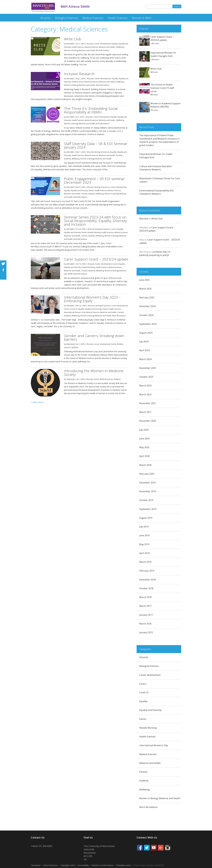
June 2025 (144, 280)
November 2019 (148, 491)
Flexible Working (94, 232)
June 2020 (144, 439)
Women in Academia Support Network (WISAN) (166, 105)
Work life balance (103, 50)
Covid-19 (74, 309)
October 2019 (146, 500)
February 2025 (147, 297)
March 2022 (145, 394)
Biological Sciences (67, 18)
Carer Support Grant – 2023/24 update (96, 259)
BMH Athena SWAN (33, 17)
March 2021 (145, 412)
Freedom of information (102, 865)
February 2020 (147, 474)
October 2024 (146, 315)
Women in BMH (142, 18)
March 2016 (145, 624)
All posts (46, 18)
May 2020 (144, 447)
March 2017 (145, 606)
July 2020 (144, 430)
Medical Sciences (93, 18)
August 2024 (146, 333)
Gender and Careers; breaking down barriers (94, 337)
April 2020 (144, 456)
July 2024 (144, 342)
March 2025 (145, 289)
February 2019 (147, 571)
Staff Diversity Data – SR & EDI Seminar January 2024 (96, 145)
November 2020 (148, 421)
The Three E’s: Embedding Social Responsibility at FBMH (91, 110)
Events (91, 190)
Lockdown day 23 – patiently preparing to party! (155, 253)
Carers (114, 229)
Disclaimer (36, 865)
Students (67, 159)
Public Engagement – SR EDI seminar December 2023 (94, 181)
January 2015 (146, 632)
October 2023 (146, 377)
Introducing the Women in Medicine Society (94, 373)
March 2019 (145, 562)
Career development (102, 44)
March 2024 (145, 359)
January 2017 (146, 615)
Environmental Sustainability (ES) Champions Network (156, 192)
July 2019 (144, 527)
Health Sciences (118, 18)
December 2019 (147, 483)
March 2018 (145, 597)
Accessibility (83, 865)
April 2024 (144, 350)
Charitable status (123, 865)
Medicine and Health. (107, 47)
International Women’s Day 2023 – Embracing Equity (92, 299)
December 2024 (147, 306)
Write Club (73, 39)
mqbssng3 (71, 344)
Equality (115, 44)
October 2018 (146, 588)
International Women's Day (75, 312)
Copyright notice (68, 865)
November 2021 (148, 403)
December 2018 (147, 580)
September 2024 (148, 324)
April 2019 (144, 553)
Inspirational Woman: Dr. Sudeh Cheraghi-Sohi (163, 54)
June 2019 (144, 535)
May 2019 (144, 544)
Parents (119, 155)
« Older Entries (37, 402)
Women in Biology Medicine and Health (79, 50)
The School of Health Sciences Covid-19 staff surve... (162, 88)
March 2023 (145, 386)
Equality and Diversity (79, 190)
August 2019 (146, 518)
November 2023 (148, 368)
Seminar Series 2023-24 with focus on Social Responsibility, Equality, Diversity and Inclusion (95, 221)
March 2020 (145, 465)
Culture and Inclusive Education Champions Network (156, 168)
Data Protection (51, 865)
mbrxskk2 (70, 44)
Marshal (144, 219)
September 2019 (148, 509)
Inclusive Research (79, 74)
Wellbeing (120, 47)
